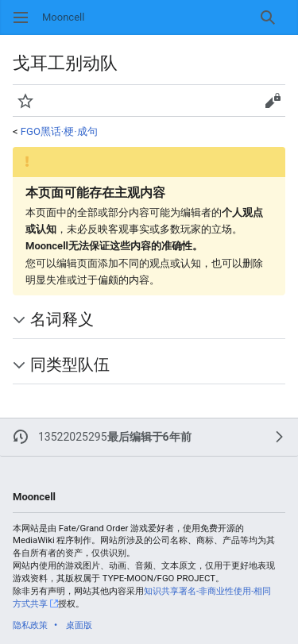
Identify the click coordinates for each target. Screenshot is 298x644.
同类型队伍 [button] (70, 365)
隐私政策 (30, 625)
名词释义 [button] (62, 320)
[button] (25, 101)
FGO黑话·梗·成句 (59, 131)
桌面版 (79, 625)
